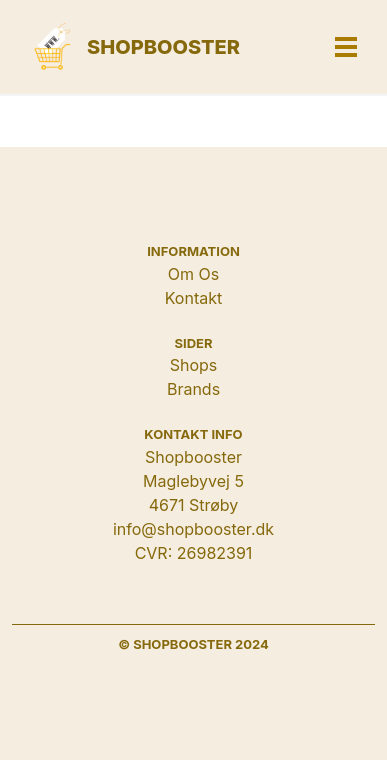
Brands (193, 389)
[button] (346, 47)
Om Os (193, 274)
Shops (194, 365)
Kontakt (193, 298)
